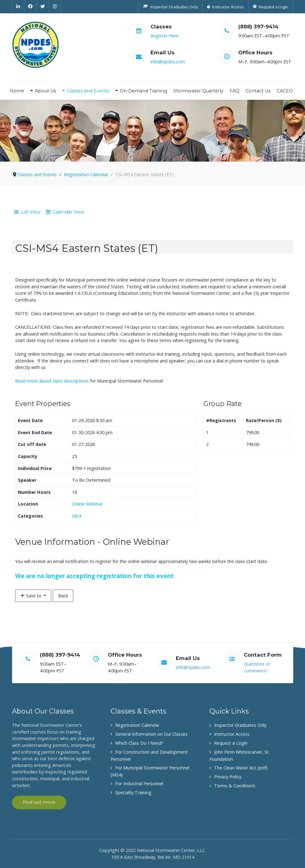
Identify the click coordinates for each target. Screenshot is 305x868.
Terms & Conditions (235, 786)
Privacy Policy (228, 777)
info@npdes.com (168, 62)
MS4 (76, 516)
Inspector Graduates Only (240, 725)
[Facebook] (31, 6)
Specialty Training (133, 792)
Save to (32, 596)
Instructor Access (232, 734)
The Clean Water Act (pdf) (241, 768)
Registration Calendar (137, 725)
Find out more (39, 802)
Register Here (165, 36)
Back (63, 596)
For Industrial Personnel (139, 783)
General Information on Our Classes (151, 734)
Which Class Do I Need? (139, 743)
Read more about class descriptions (52, 381)
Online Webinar (87, 504)
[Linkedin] (18, 6)
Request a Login (231, 743)
